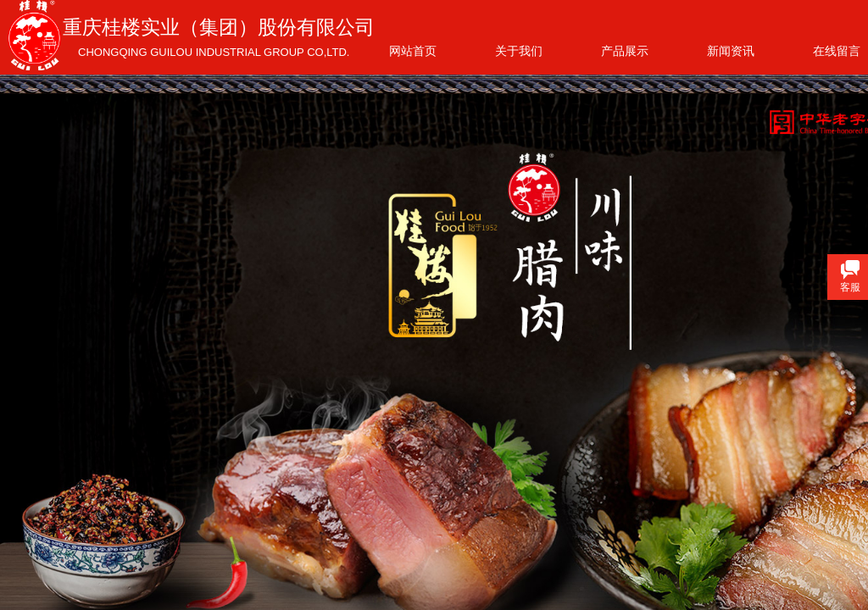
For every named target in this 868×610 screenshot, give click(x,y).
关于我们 (519, 51)
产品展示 (625, 51)
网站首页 (413, 51)
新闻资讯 (731, 51)
